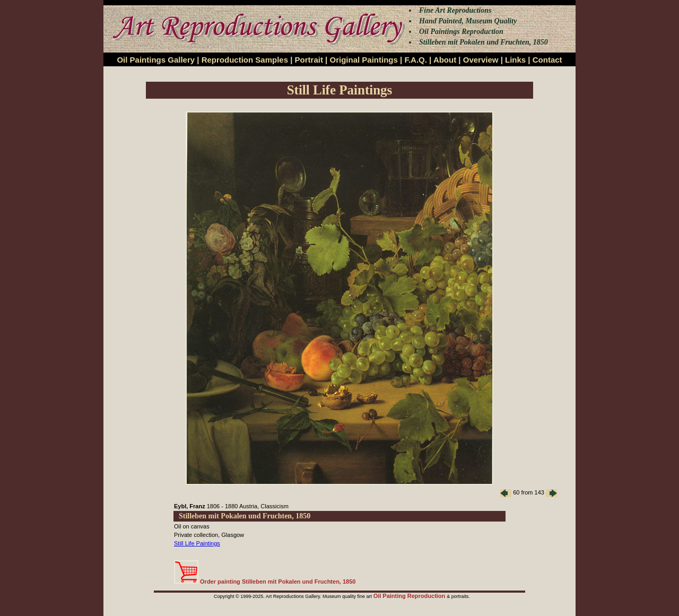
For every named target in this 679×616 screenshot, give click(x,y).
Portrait (309, 60)
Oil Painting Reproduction (410, 596)
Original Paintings (363, 60)
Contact (547, 60)
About (445, 60)
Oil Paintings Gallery (156, 60)
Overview (481, 60)
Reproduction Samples (245, 60)
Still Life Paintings (197, 543)
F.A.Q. (416, 60)
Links (515, 60)
